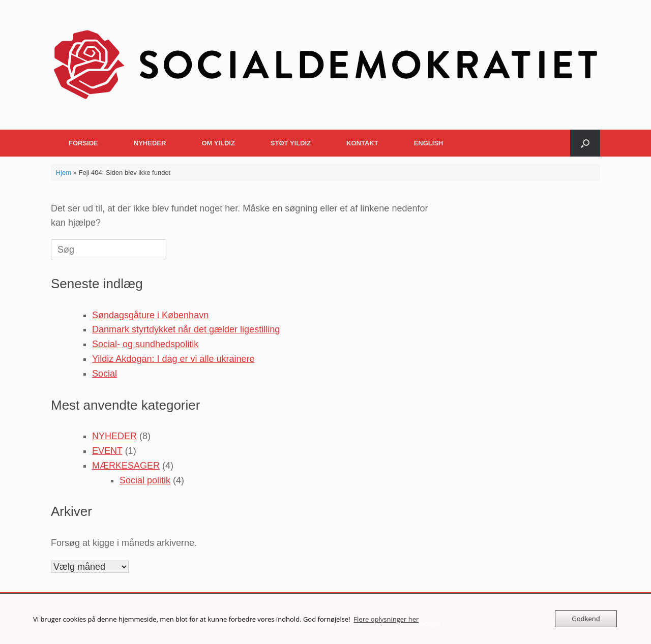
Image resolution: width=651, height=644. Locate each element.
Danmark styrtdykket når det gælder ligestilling (186, 329)
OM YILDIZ (218, 143)
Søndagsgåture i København (150, 315)
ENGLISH (429, 143)
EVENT (107, 451)
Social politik (145, 480)
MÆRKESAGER (126, 466)
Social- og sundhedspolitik (145, 344)
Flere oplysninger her (386, 619)
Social (105, 374)
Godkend (586, 619)
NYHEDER (150, 143)
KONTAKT (362, 143)
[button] (585, 143)
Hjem (64, 173)
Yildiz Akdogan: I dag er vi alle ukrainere (173, 359)
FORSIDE (83, 143)
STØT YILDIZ (291, 143)
